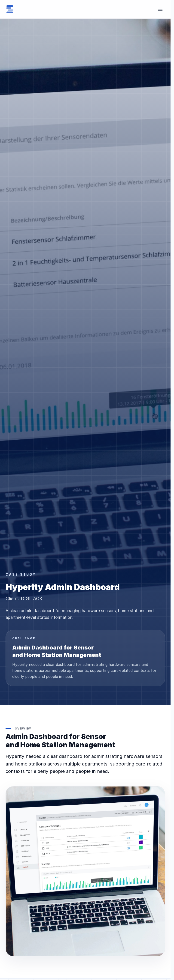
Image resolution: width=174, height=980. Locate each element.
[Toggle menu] (160, 9)
